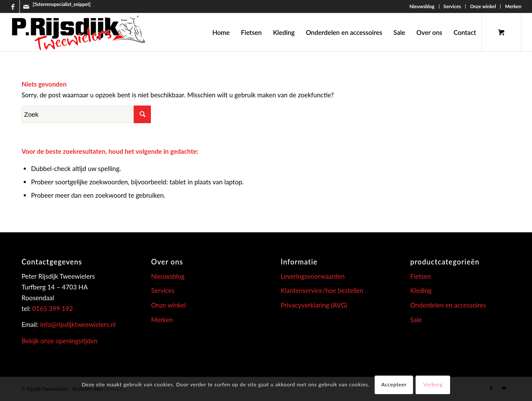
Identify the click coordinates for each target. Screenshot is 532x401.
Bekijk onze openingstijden (59, 341)
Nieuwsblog (422, 6)
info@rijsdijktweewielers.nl (78, 324)
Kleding (421, 290)
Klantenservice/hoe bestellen (322, 290)
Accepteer (394, 384)
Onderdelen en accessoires (448, 305)
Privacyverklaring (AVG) (314, 305)
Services (452, 6)
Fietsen (421, 276)
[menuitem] (422, 6)
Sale (416, 320)
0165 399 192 (52, 308)
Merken (513, 6)
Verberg (433, 384)
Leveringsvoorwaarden (313, 276)
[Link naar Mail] (26, 6)
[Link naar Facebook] (13, 6)
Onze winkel (483, 6)
